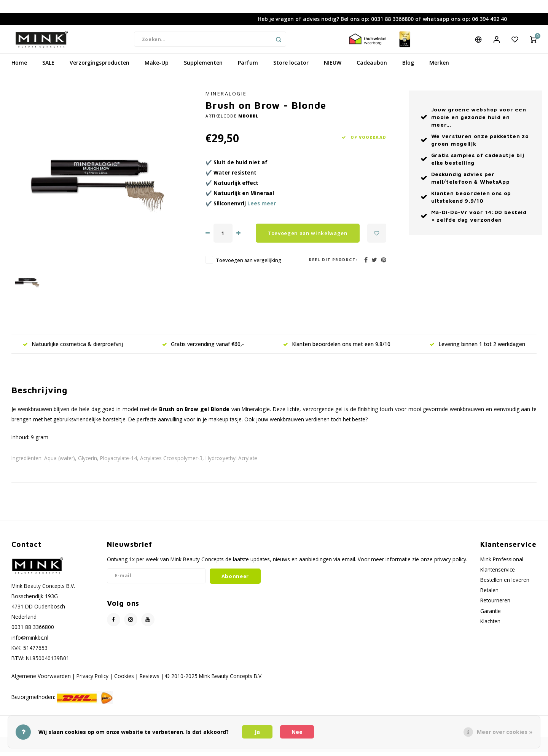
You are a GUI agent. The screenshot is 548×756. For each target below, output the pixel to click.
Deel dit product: (333, 265)
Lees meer (262, 209)
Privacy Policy (92, 682)
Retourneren (495, 606)
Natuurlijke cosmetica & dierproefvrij (73, 350)
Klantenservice (498, 575)
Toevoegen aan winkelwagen (308, 239)
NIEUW (333, 68)
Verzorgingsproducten (100, 68)
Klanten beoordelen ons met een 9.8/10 (337, 350)
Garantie (491, 617)
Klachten (490, 627)
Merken (439, 68)
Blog (408, 68)
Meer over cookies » (505, 732)
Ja (257, 732)
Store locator (291, 68)
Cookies (124, 682)
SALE (48, 68)
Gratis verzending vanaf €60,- (203, 350)
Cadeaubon (372, 68)
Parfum (248, 68)
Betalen (489, 596)
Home (19, 68)
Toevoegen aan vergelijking (249, 266)
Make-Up (157, 68)
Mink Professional (502, 565)
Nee (297, 732)
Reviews (150, 682)
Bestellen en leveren (505, 585)
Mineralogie (226, 99)
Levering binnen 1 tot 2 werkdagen (477, 350)
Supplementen (203, 68)
